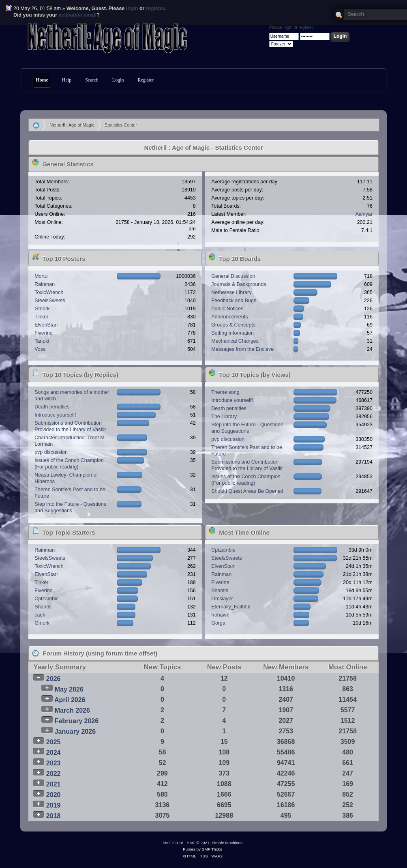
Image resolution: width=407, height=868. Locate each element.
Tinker (41, 317)
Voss (40, 349)
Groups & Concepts (233, 325)
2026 (54, 679)
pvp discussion (51, 452)
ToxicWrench (49, 292)
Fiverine (43, 333)
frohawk (220, 615)
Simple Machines (227, 843)
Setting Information (232, 333)
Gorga (218, 623)
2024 (54, 753)
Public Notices (227, 309)
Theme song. (226, 392)
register (155, 9)
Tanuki (42, 341)
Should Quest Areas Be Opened (247, 491)
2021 (54, 784)
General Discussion (233, 276)
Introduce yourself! (55, 415)
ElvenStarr (46, 325)
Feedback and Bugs (234, 301)
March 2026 (72, 710)
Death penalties (52, 407)
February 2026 (77, 721)
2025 (54, 742)
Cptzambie (47, 599)
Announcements (229, 317)
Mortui (42, 276)
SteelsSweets (50, 301)
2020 (54, 795)
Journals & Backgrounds (239, 284)
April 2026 (70, 700)
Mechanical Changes (235, 341)
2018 (54, 816)
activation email (78, 15)
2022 (54, 774)
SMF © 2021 (198, 843)
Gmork (42, 309)
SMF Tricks (212, 849)
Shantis (43, 607)
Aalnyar (364, 214)
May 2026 (69, 689)
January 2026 (75, 732)
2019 (54, 805)
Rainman (45, 284)
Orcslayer (222, 599)
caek (40, 615)
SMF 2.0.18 (173, 843)
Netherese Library (231, 292)
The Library (224, 417)
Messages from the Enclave (242, 349)
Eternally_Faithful (231, 607)
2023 (54, 763)
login (132, 9)
